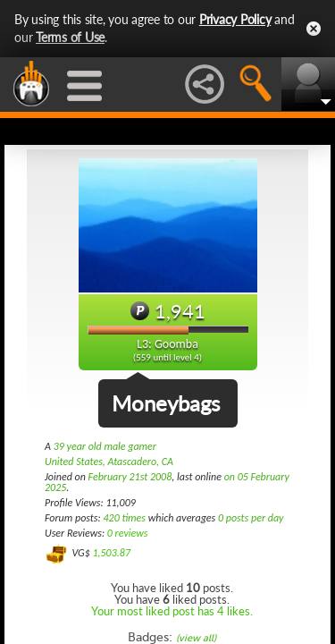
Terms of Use (70, 37)
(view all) (196, 638)
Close (314, 29)
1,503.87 (111, 553)
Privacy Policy (235, 19)
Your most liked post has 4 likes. (172, 611)
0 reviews (128, 533)
